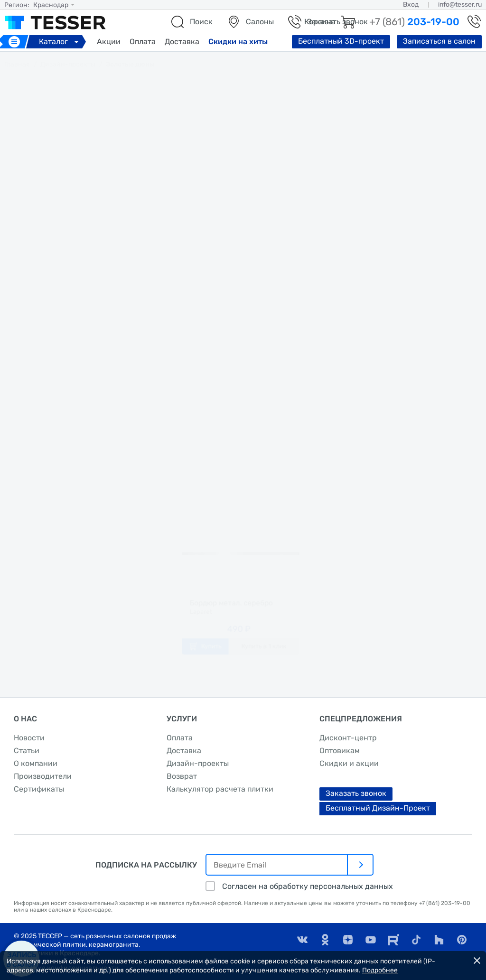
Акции (109, 42)
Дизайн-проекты (198, 763)
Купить (204, 661)
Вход (411, 5)
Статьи (27, 751)
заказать (243, 445)
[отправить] (361, 865)
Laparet (224, 375)
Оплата (143, 42)
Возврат (182, 776)
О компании (36, 763)
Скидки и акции (349, 763)
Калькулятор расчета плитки (220, 789)
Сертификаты (39, 789)
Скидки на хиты (238, 42)
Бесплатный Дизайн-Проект (378, 808)
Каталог (60, 41)
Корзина (320, 22)
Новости (29, 738)
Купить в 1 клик (270, 661)
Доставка (182, 42)
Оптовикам (340, 751)
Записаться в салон (439, 41)
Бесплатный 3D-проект (341, 41)
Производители (43, 776)
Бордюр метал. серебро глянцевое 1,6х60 (229, 608)
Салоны (260, 22)
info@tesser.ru (460, 5)
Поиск (201, 22)
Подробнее (380, 970)
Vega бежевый (237, 392)
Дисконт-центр (348, 738)
